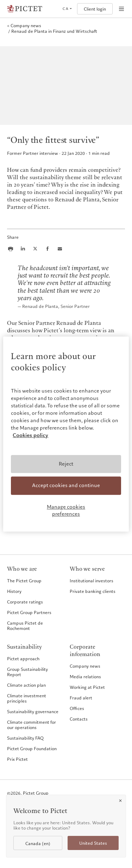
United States (93, 843)
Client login (95, 9)
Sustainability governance (33, 711)
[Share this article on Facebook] (48, 249)
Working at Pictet (87, 687)
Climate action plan (26, 685)
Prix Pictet (17, 759)
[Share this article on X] (35, 249)
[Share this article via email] (60, 249)
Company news (85, 666)
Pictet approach (23, 658)
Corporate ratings (25, 602)
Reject (66, 464)
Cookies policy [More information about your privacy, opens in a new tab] (30, 435)
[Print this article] (11, 249)
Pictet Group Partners (29, 612)
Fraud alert (81, 698)
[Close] (120, 801)
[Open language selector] (67, 9)
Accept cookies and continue (66, 486)
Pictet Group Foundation (32, 748)
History (14, 591)
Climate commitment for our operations (32, 725)
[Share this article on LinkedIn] (23, 249)
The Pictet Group (24, 581)
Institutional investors (92, 581)
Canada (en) (38, 843)
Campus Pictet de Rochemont (25, 626)
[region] (66, 434)
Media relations (85, 676)
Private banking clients (93, 591)
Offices (77, 708)
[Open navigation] (121, 9)
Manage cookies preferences (66, 510)
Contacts (79, 719)
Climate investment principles (27, 698)
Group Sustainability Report (27, 672)
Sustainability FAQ (25, 738)
